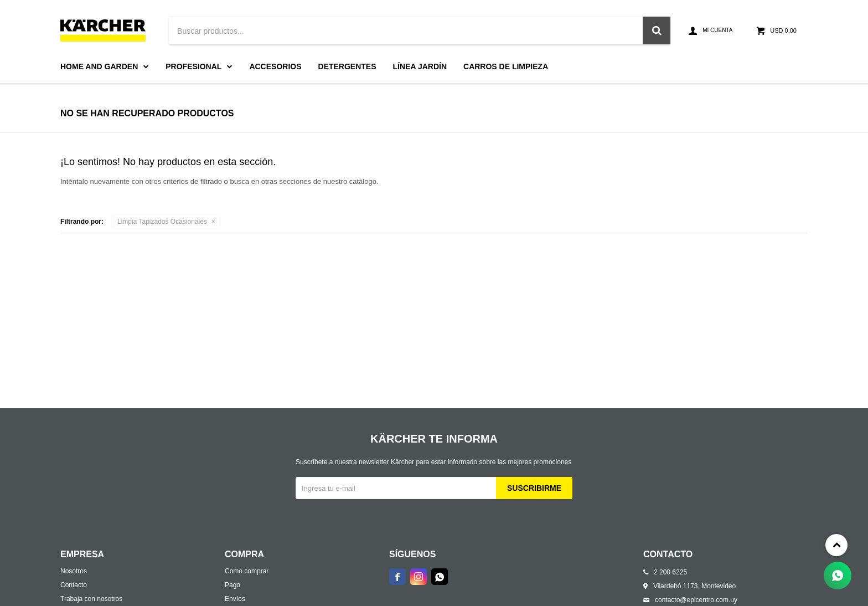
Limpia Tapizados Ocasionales (162, 222)
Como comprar (247, 571)
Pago (232, 585)
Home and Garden (99, 66)
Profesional (193, 66)
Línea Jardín (420, 66)
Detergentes (347, 66)
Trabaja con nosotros (91, 599)
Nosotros (74, 571)
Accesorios (275, 66)
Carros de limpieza (506, 66)
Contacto (74, 585)
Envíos (235, 599)
